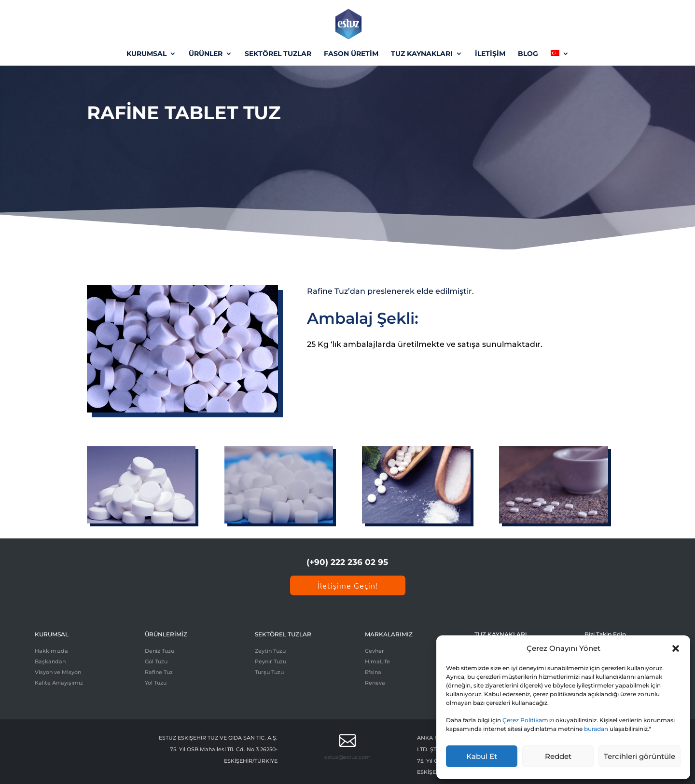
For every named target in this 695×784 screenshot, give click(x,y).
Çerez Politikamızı (528, 720)
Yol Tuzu (156, 683)
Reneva (375, 683)
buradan (596, 729)
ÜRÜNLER (206, 54)
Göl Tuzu (156, 661)
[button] (676, 648)
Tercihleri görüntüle (639, 756)
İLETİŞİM (490, 54)
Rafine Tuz (159, 672)
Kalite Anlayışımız (59, 683)
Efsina (373, 672)
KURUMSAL (146, 54)
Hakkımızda (51, 651)
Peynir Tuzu (271, 661)
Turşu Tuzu (269, 672)
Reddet (558, 756)
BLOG (528, 54)
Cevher (375, 651)
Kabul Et (482, 756)
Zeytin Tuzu (270, 651)
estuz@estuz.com (347, 757)
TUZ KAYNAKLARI (422, 54)
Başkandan (50, 661)
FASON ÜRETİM (351, 54)
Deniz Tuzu (160, 651)
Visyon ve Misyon (58, 672)
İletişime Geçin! (348, 585)
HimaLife (377, 661)
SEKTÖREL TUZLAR (278, 54)
